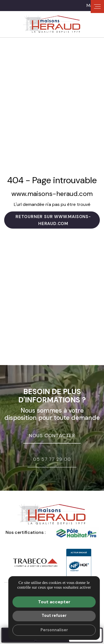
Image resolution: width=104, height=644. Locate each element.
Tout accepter (54, 602)
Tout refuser (54, 615)
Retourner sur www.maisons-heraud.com (53, 220)
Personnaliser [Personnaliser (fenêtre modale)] (54, 630)
